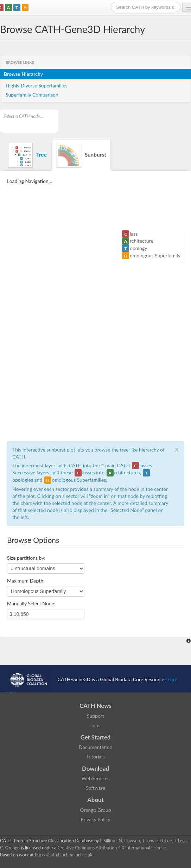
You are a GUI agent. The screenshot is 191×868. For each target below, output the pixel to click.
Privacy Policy (95, 819)
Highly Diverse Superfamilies (37, 86)
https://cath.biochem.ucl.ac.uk (64, 855)
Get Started (96, 737)
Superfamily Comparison (32, 95)
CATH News (95, 706)
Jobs (96, 725)
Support (95, 716)
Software (95, 788)
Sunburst (81, 155)
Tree (27, 155)
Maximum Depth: (26, 581)
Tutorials (95, 757)
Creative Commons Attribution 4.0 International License (112, 848)
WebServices (95, 778)
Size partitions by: (26, 558)
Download (95, 768)
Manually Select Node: (31, 603)
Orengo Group (95, 810)
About (95, 800)
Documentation (96, 747)
